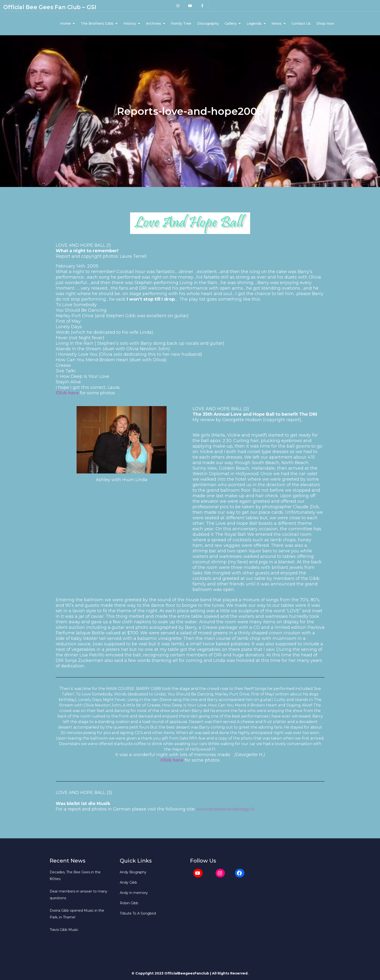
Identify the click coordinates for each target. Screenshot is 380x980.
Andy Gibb (128, 882)
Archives (154, 23)
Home (66, 23)
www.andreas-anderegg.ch (226, 809)
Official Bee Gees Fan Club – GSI (50, 7)
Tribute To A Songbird (138, 913)
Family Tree (181, 23)
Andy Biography (133, 872)
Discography (208, 23)
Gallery (231, 23)
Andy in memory (134, 893)
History (130, 23)
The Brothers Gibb (97, 23)
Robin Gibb (129, 903)
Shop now (325, 23)
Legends (254, 23)
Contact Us (301, 23)
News (277, 23)
